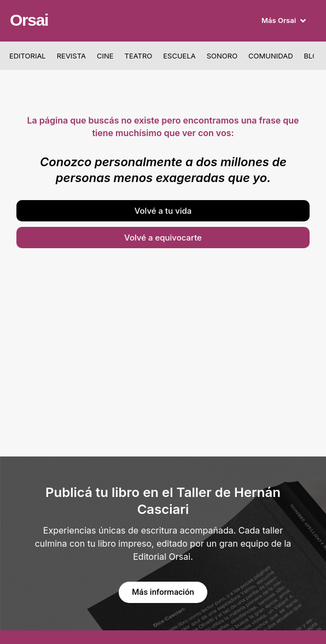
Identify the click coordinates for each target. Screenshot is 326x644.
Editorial (28, 56)
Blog (314, 56)
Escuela (179, 56)
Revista (71, 56)
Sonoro (222, 56)
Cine (105, 56)
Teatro (139, 56)
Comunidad (270, 56)
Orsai (29, 20)
